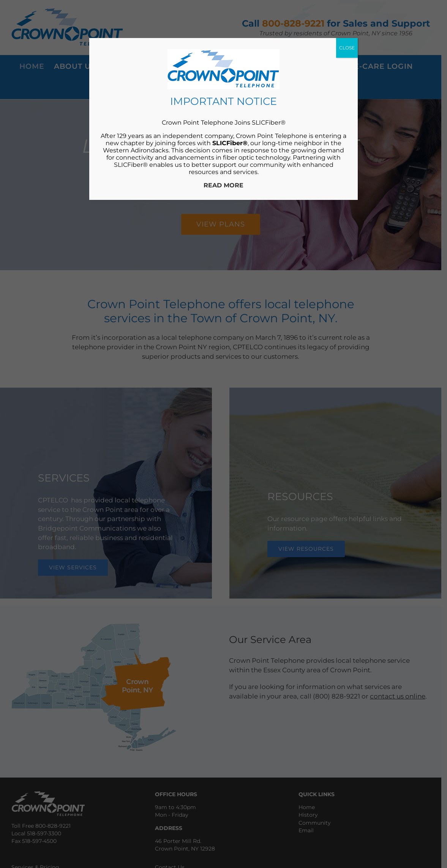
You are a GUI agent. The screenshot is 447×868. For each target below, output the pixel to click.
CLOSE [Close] (347, 48)
